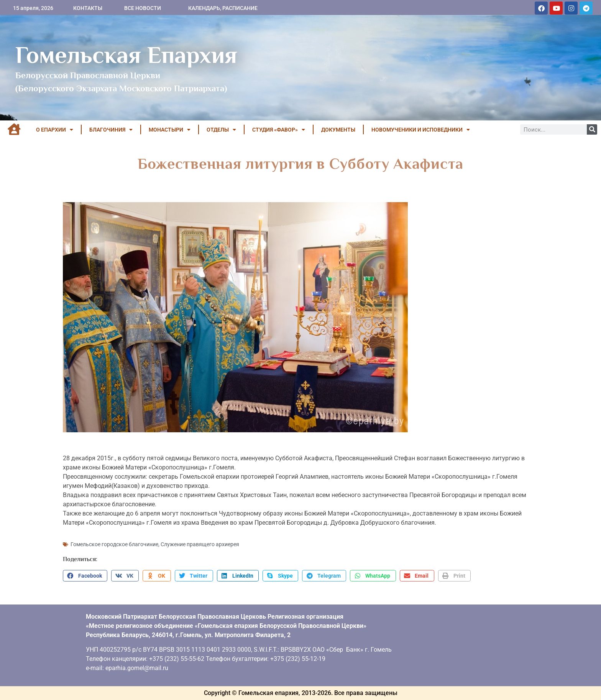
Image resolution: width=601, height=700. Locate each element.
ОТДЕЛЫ (221, 130)
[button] (85, 576)
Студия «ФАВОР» (279, 130)
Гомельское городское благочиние (114, 544)
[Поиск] (592, 129)
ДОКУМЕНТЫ (338, 130)
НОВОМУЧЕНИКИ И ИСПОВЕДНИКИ (421, 130)
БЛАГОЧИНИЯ (111, 130)
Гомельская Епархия (126, 55)
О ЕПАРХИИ (55, 130)
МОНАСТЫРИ (170, 130)
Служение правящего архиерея (200, 544)
